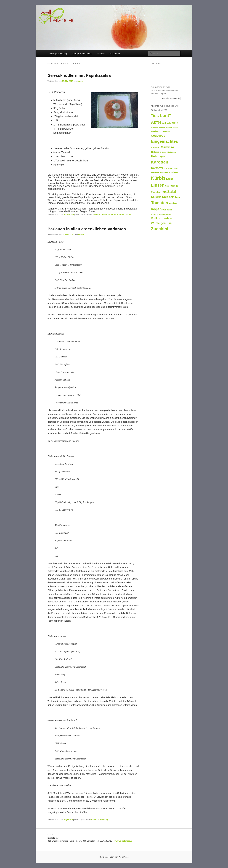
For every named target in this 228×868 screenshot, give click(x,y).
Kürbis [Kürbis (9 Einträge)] (158, 178)
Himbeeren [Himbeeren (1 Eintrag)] (171, 152)
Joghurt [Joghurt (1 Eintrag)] (162, 157)
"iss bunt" (97, 214)
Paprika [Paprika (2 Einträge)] (155, 192)
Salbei (128, 214)
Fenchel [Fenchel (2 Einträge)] (156, 148)
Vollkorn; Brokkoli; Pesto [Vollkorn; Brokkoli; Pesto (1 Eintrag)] (161, 214)
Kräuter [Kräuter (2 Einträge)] (164, 172)
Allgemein (68, 819)
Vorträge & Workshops (82, 54)
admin (80, 81)
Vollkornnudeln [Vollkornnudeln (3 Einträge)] (162, 218)
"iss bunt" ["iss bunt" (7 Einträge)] (161, 116)
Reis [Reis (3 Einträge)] (163, 192)
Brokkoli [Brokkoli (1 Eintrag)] (169, 128)
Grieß (114, 214)
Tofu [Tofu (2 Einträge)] (177, 197)
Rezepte (101, 54)
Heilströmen (115, 54)
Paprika (121, 214)
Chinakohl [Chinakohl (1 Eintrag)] (166, 132)
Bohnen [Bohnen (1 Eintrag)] (162, 128)
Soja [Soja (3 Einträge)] (165, 197)
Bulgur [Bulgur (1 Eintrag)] (175, 128)
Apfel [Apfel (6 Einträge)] (156, 122)
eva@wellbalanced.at (123, 841)
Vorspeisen (69, 214)
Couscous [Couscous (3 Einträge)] (158, 136)
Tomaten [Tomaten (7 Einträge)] (160, 203)
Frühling (104, 819)
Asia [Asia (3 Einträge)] (175, 123)
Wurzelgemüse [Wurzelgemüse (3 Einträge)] (161, 223)
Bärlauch (106, 214)
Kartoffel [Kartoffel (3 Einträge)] (157, 168)
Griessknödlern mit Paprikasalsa (79, 75)
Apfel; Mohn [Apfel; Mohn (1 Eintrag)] (167, 123)
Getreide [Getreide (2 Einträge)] (156, 152)
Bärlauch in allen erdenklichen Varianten (87, 229)
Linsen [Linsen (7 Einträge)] (158, 185)
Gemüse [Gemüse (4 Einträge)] (167, 147)
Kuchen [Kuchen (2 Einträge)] (173, 172)
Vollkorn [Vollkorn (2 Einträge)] (167, 210)
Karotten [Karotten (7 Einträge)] (160, 162)
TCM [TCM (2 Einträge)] (171, 197)
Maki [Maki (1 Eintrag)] (167, 186)
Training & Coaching (57, 54)
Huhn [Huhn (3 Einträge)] (155, 156)
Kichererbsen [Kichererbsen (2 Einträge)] (171, 168)
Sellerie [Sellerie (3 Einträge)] (156, 197)
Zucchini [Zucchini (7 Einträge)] (160, 229)
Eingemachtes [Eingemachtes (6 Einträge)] (164, 141)
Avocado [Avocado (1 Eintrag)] (155, 128)
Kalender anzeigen (171, 98)
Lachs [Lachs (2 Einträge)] (170, 179)
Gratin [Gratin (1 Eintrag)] (164, 152)
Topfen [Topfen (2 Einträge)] (173, 203)
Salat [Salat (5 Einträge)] (172, 192)
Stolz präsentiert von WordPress (114, 857)
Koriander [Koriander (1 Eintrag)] (155, 173)
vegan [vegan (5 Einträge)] (156, 209)
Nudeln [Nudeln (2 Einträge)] (174, 186)
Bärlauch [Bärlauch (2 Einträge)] (156, 131)
